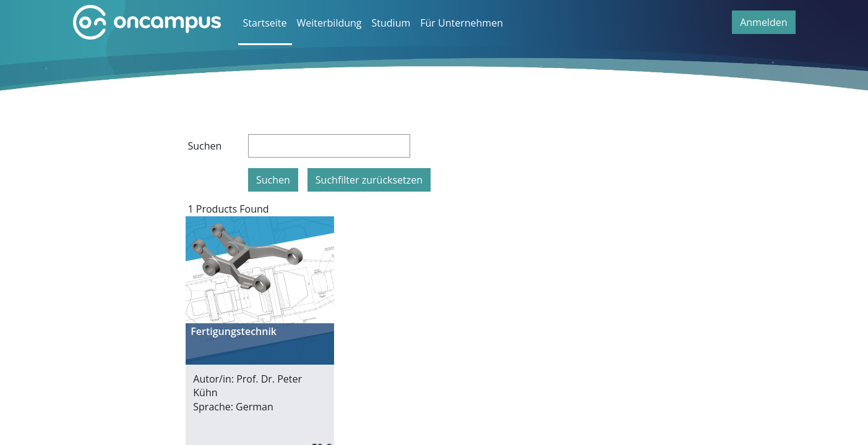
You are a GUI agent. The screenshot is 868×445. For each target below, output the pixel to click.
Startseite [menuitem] (265, 23)
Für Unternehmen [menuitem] (462, 23)
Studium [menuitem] (391, 23)
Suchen (205, 146)
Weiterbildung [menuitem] (329, 23)
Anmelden (763, 22)
